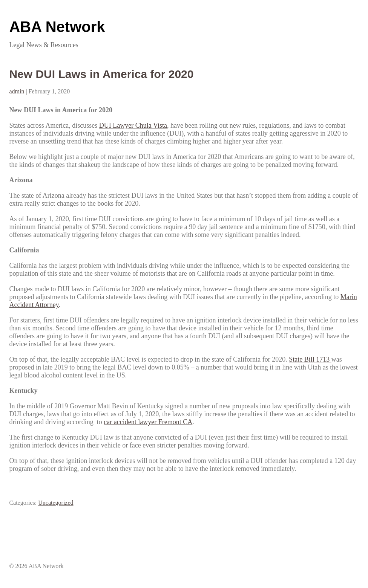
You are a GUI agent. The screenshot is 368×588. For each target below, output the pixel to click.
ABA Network (57, 27)
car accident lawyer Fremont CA (148, 422)
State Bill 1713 (310, 359)
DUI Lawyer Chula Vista (133, 125)
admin (17, 91)
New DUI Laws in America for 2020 (101, 74)
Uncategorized (56, 503)
